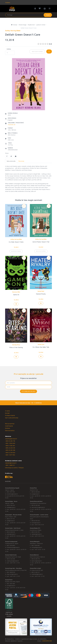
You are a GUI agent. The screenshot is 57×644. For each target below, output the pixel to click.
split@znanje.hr (11, 521)
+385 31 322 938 (11, 559)
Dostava (8, 428)
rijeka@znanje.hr (11, 507)
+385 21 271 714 (10, 519)
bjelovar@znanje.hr (37, 561)
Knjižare (8, 2)
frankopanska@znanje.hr (13, 547)
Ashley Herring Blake (16, 239)
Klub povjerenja (10, 424)
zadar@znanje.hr (11, 534)
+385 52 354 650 (10, 453)
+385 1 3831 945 (11, 584)
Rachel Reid (41, 291)
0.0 (45, 44)
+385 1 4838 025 (11, 572)
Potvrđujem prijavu (28, 391)
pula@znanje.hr (36, 494)
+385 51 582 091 (10, 446)
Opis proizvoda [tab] (11, 161)
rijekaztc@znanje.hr (37, 534)
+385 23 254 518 (10, 448)
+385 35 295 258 (10, 450)
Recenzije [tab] (21, 161)
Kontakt (7, 413)
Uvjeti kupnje (9, 426)
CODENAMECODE (47, 641)
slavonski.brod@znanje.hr (38, 507)
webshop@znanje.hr (11, 439)
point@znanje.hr (11, 586)
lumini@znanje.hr (36, 523)
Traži (48, 15)
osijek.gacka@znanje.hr (13, 561)
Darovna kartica (10, 430)
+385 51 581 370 (35, 532)
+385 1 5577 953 (10, 455)
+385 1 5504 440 (10, 443)
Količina (9, 49)
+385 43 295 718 (10, 441)
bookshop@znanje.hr (12, 494)
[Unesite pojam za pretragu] (29, 15)
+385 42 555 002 (35, 521)
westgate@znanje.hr (37, 547)
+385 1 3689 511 (10, 465)
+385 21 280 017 (35, 572)
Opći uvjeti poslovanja (12, 418)
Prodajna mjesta (10, 415)
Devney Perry (16, 345)
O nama (7, 411)
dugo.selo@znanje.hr (12, 574)
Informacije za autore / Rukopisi (14, 468)
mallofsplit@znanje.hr (37, 574)
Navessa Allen (16, 292)
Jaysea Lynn (41, 344)
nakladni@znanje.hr (11, 463)
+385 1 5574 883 (11, 545)
